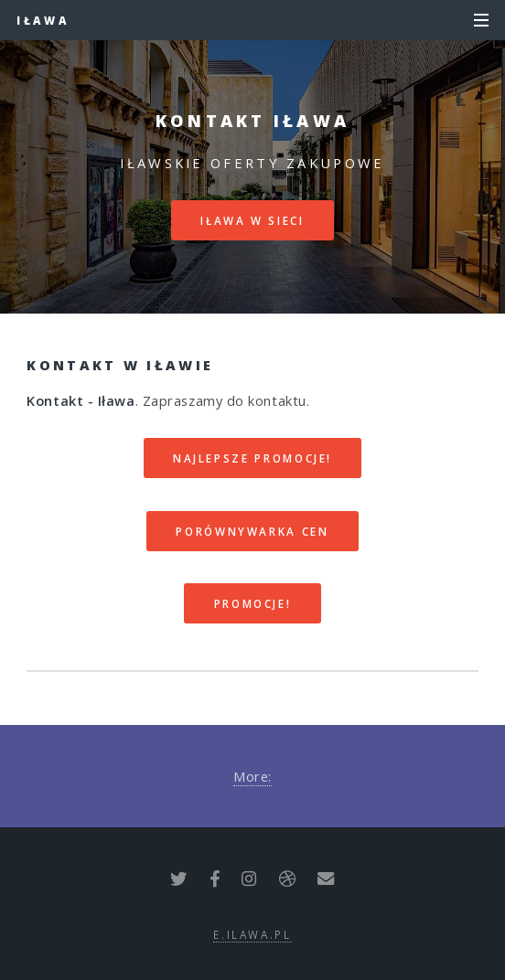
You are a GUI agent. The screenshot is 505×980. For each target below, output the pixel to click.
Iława (43, 20)
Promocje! (253, 603)
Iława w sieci (252, 220)
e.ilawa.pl (252, 934)
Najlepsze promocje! (252, 458)
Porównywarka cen (252, 531)
